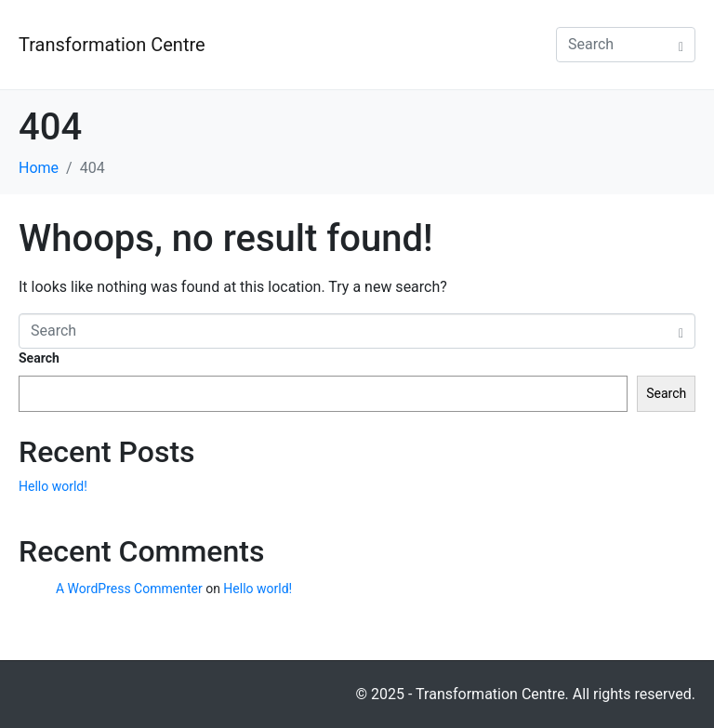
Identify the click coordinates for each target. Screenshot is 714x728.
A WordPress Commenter (129, 589)
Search (39, 358)
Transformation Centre (112, 45)
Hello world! (53, 486)
